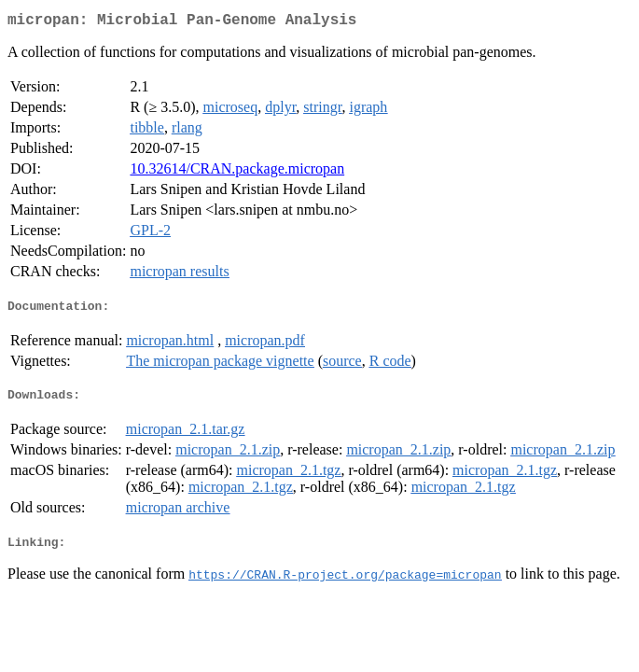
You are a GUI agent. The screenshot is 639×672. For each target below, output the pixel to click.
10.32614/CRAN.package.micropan (237, 172)
